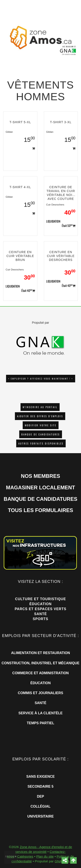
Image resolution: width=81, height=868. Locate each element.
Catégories (25, 856)
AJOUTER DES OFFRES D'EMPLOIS (40, 416)
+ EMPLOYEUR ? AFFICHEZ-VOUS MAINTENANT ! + (41, 379)
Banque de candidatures (41, 434)
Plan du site (45, 856)
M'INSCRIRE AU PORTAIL (40, 407)
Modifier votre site (41, 425)
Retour (11, 857)
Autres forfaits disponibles (41, 443)
